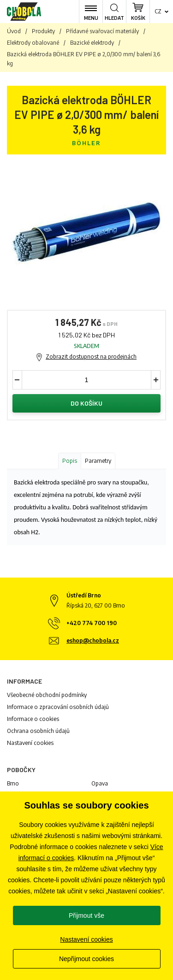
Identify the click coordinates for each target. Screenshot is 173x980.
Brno (13, 783)
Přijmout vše (86, 915)
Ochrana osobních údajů (38, 731)
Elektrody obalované (33, 43)
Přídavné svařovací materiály (102, 31)
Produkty (43, 31)
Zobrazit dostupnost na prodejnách (91, 357)
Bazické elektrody (92, 43)
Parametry (98, 461)
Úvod (14, 31)
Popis (70, 461)
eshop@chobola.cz (93, 641)
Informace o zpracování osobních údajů (58, 707)
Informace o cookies (33, 719)
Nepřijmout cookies (86, 959)
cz (158, 11)
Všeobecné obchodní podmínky (47, 695)
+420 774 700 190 (92, 623)
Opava (100, 783)
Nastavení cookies (30, 743)
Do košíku (86, 403)
